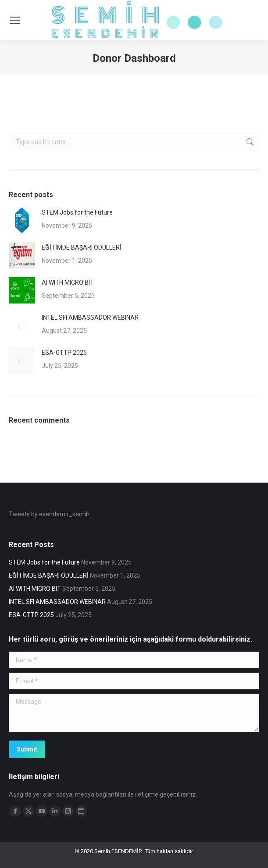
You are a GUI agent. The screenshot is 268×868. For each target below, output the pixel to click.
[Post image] (22, 220)
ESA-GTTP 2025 (64, 353)
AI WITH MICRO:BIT (68, 282)
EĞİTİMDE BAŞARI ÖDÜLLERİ (82, 247)
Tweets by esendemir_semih (49, 514)
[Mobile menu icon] (15, 20)
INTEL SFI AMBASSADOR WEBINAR (90, 318)
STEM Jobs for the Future (77, 212)
